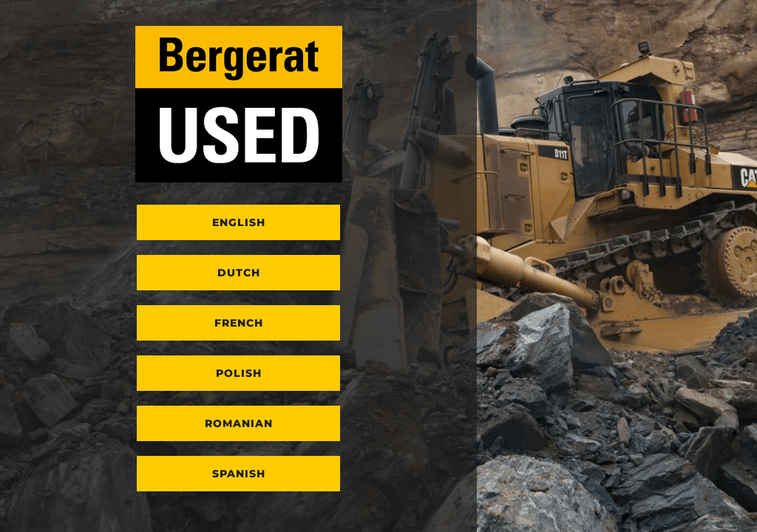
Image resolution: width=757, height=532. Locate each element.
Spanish (239, 474)
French (239, 323)
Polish (239, 373)
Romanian (239, 423)
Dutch (239, 273)
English (239, 222)
